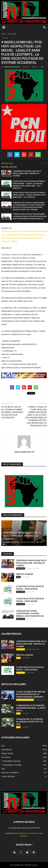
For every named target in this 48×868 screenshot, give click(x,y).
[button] (44, 27)
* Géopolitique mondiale (25, 700)
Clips (3, 769)
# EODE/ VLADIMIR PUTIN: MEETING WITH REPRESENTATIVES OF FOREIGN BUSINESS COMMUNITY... (31, 694)
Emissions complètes (10, 772)
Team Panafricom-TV (12, 67)
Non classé (5, 38)
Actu (18, 577)
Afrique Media (7, 753)
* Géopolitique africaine (11, 761)
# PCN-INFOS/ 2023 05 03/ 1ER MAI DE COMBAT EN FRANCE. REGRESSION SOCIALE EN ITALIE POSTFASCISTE (12, 412)
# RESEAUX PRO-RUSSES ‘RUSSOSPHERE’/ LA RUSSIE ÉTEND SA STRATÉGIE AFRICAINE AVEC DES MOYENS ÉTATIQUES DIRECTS (30, 216)
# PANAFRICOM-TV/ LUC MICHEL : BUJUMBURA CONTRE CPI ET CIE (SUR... (30, 722)
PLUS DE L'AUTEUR (9, 167)
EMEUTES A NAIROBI (25, 574)
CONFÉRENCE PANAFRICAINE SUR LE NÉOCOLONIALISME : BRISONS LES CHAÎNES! (27, 173)
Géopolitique (7, 750)
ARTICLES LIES (7, 163)
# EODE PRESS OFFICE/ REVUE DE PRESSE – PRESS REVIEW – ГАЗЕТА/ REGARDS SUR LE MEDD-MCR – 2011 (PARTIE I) (29, 195)
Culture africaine (8, 776)
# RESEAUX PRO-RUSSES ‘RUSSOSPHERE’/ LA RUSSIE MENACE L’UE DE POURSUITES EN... (31, 614)
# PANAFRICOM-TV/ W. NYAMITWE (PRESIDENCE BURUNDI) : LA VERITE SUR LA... (31, 708)
